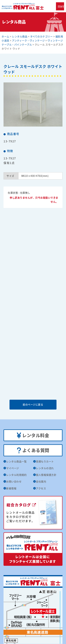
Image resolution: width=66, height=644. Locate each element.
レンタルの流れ (45, 468)
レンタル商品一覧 (16, 461)
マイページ (13, 468)
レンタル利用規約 (16, 475)
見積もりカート (45, 461)
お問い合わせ (14, 481)
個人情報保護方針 (46, 475)
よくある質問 (33, 450)
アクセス (41, 488)
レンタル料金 (33, 436)
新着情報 (11, 488)
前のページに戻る (33, 404)
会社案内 (41, 481)
